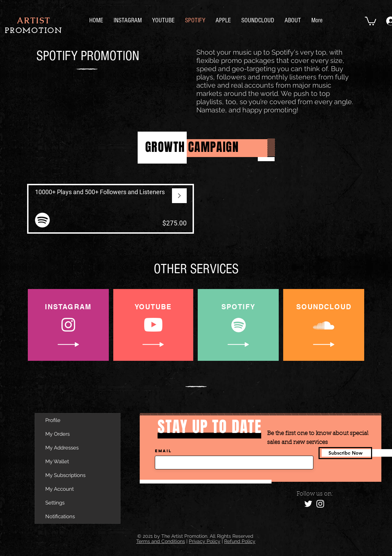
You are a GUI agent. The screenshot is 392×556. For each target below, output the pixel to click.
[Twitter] (308, 504)
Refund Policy (240, 541)
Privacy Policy (205, 541)
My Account (60, 489)
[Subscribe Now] (345, 453)
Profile (53, 420)
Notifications (60, 516)
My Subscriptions (65, 475)
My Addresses (62, 448)
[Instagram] (320, 504)
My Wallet (57, 462)
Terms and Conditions (161, 541)
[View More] (111, 209)
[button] (371, 21)
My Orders (57, 434)
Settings (55, 503)
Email (163, 451)
